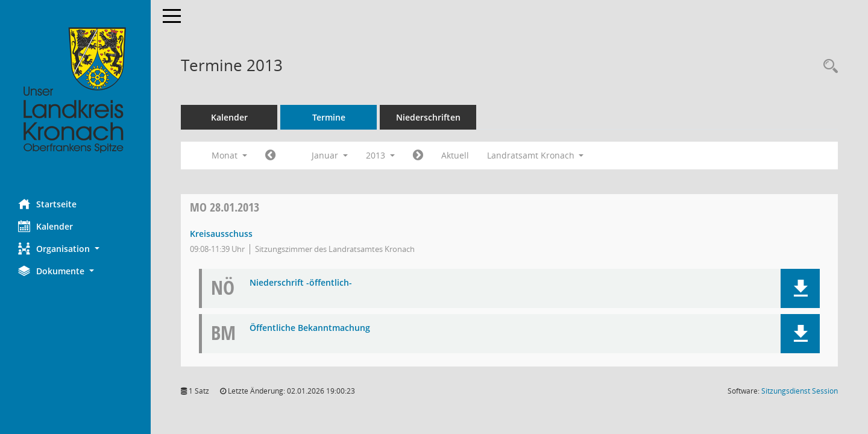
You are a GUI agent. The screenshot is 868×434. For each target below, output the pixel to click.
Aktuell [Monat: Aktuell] (455, 155)
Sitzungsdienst (800, 391)
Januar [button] (330, 155)
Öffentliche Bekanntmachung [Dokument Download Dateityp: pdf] (310, 328)
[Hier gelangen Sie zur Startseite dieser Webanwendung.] (75, 90)
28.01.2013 (225, 207)
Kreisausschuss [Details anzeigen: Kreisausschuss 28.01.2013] (221, 234)
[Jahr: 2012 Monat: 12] (270, 156)
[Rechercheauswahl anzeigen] (828, 67)
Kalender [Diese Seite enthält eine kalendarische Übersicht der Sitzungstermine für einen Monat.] (46, 226)
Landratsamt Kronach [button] (536, 155)
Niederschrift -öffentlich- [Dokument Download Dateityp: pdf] (301, 283)
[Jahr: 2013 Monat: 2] (418, 156)
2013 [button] (380, 155)
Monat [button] (229, 155)
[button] (75, 249)
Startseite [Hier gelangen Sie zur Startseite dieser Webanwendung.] (47, 204)
